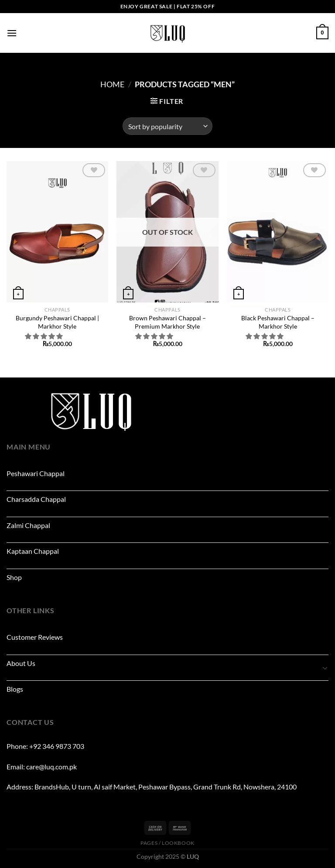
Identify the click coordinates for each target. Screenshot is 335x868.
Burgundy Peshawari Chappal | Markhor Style (57, 322)
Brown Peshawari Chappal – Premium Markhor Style (167, 322)
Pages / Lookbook (167, 843)
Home (112, 84)
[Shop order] (167, 126)
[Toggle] (325, 668)
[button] (44, 336)
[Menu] (12, 33)
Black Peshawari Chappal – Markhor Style (278, 322)
